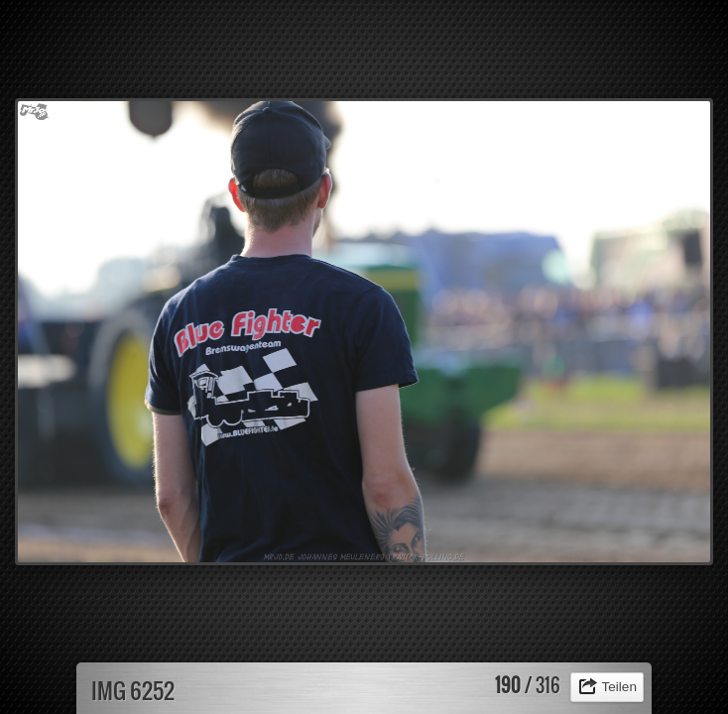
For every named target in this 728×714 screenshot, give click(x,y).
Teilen (619, 687)
